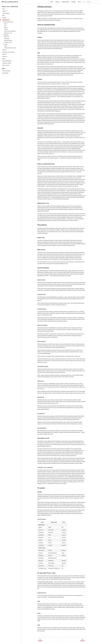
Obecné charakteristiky (8, 22)
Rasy (3, 16)
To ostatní (5, 44)
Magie (4, 59)
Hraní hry (4, 54)
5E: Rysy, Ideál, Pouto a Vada (10, 48)
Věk (5, 26)
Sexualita (6, 29)
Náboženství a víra (8, 33)
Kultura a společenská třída (10, 31)
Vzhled (6, 24)
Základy (4, 11)
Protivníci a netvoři (7, 63)
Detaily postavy (6, 20)
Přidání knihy (5, 73)
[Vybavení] (73, 640)
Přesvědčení (6, 35)
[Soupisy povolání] (66, 2)
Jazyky (6, 46)
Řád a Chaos (7, 39)
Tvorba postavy (6, 13)
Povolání (4, 18)
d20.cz (79, 2)
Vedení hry (5, 57)
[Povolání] (49, 640)
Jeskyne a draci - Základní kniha (10, 7)
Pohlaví (6, 28)
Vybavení (4, 50)
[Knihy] (52, 2)
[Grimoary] (58, 2)
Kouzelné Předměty (7, 61)
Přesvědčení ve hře (8, 42)
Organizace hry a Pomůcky (8, 52)
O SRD (3, 69)
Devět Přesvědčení (8, 41)
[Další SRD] (74, 2)
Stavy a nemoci (6, 65)
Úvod (4, 9)
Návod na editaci (6, 71)
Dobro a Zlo (7, 37)
